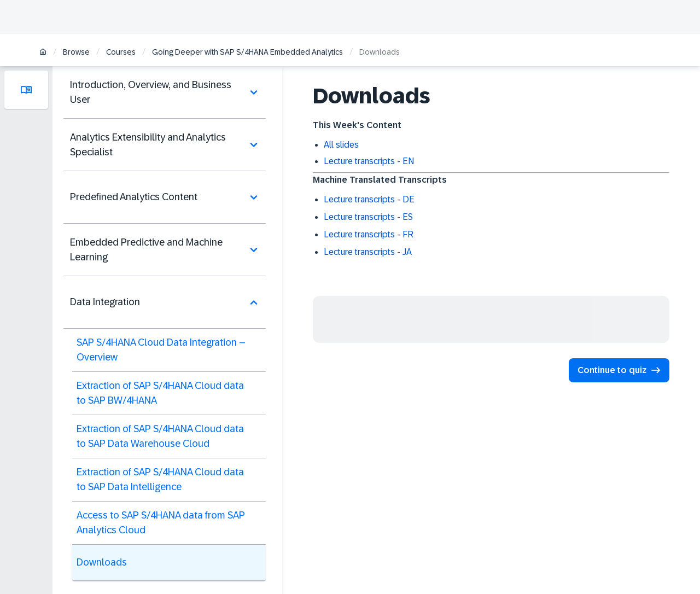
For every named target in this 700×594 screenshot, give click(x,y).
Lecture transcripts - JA (368, 252)
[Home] (43, 53)
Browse (76, 52)
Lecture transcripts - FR (369, 234)
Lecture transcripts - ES (368, 217)
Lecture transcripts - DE (369, 199)
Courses (121, 52)
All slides (341, 145)
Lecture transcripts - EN (369, 161)
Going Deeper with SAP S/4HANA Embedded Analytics (247, 52)
